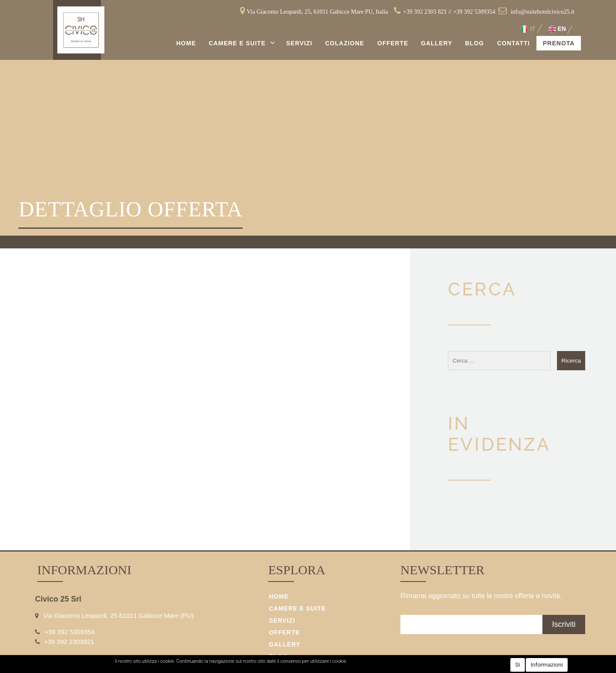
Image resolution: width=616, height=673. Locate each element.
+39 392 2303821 (69, 642)
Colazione (345, 43)
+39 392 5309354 (474, 12)
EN (557, 29)
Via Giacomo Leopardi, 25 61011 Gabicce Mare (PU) (118, 615)
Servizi (299, 43)
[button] (571, 361)
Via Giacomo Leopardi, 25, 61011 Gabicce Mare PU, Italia (317, 12)
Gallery (437, 43)
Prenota (559, 43)
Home (186, 43)
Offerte (393, 43)
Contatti (514, 43)
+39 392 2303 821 (425, 12)
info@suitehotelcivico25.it (543, 12)
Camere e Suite (238, 43)
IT (528, 29)
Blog (474, 43)
